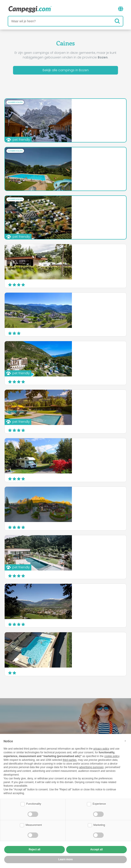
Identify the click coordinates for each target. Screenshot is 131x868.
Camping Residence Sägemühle (82, 594)
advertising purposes (91, 767)
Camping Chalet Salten (76, 303)
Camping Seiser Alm (73, 109)
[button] (125, 741)
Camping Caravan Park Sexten (81, 497)
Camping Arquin (70, 206)
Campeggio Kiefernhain (76, 157)
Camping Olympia (71, 400)
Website (113, 130)
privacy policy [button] (101, 749)
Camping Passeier (71, 545)
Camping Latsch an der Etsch (80, 351)
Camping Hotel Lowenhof (77, 254)
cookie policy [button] (112, 756)
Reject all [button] (35, 849)
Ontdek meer (91, 131)
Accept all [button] (96, 849)
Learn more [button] (65, 859)
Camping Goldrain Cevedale (80, 642)
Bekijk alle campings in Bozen (66, 70)
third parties (70, 760)
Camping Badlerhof (73, 448)
